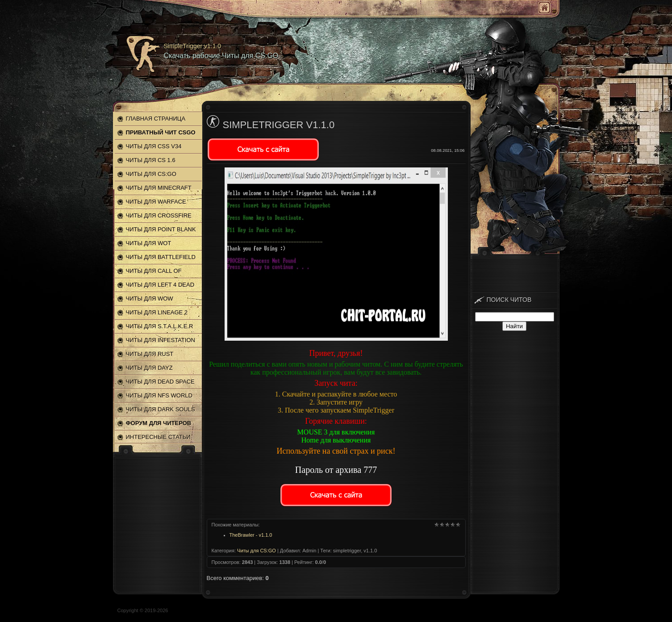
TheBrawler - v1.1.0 (251, 535)
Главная (544, 8)
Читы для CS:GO (257, 551)
